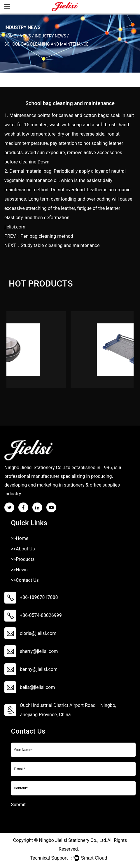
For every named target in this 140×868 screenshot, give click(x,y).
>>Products (23, 559)
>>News (19, 570)
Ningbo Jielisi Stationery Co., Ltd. (73, 840)
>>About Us (23, 549)
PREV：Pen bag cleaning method (39, 236)
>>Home (20, 538)
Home (10, 36)
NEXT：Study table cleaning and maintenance (52, 245)
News (26, 36)
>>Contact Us (25, 580)
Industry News (50, 36)
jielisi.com (15, 227)
